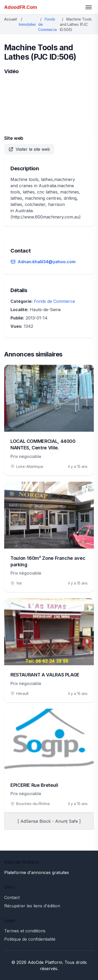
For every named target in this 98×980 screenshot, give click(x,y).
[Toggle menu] (89, 7)
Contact (12, 897)
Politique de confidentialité (30, 939)
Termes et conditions (25, 931)
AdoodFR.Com (21, 7)
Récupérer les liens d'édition (32, 906)
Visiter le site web (29, 149)
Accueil (10, 19)
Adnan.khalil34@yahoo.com (47, 262)
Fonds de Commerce (54, 301)
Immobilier (27, 24)
